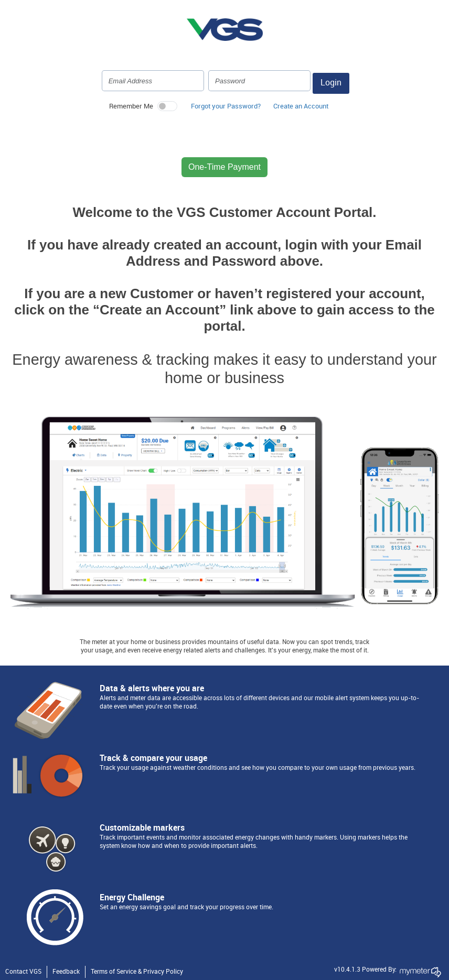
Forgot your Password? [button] (226, 106)
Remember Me (131, 106)
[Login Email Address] (153, 81)
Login (331, 83)
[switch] (167, 106)
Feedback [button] (66, 972)
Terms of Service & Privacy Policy (137, 972)
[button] (301, 109)
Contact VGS (23, 972)
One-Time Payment (224, 167)
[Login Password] (259, 81)
